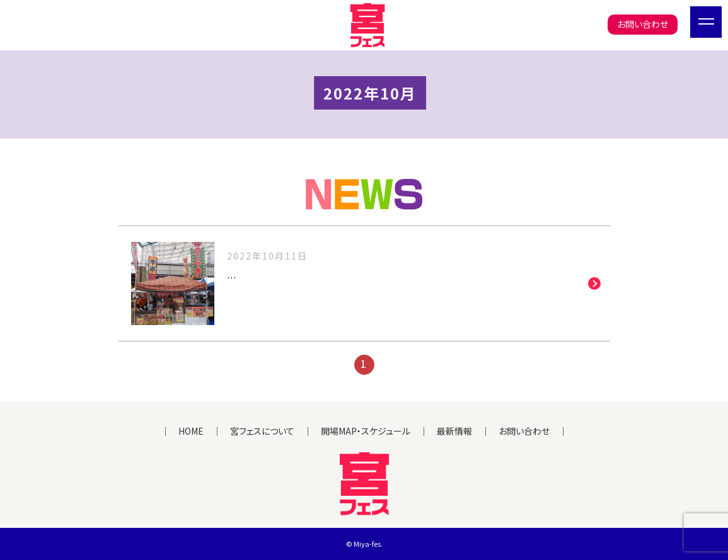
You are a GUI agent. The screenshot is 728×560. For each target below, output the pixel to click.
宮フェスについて (262, 431)
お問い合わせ (643, 24)
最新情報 (454, 431)
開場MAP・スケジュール (366, 431)
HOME (191, 431)
